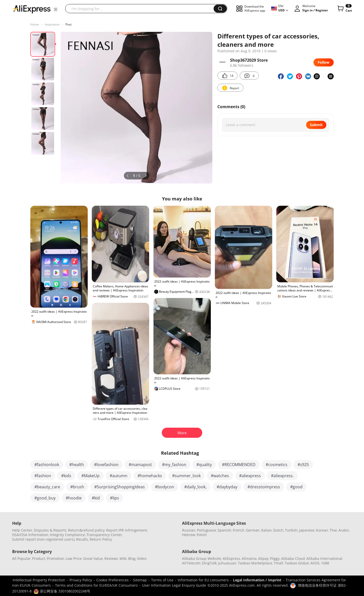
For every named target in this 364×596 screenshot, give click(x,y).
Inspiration (52, 24)
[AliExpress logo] (32, 9)
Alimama (249, 558)
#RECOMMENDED (239, 465)
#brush (77, 487)
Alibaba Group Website (202, 558)
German (253, 530)
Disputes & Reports (50, 530)
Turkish (291, 530)
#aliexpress (250, 476)
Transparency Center (104, 535)
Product (39, 558)
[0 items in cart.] (344, 9)
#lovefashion (106, 465)
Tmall (278, 563)
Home (35, 24)
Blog (132, 558)
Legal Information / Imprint (257, 580)
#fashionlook (47, 465)
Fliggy (275, 558)
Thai (333, 530)
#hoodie (74, 498)
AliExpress (231, 558)
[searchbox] (141, 9)
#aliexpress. (282, 476)
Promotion (55, 558)
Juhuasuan (227, 563)
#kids (66, 476)
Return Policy (101, 539)
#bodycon (165, 487)
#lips (115, 498)
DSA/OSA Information (30, 535)
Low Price (74, 558)
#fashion (43, 476)
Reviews (111, 558)
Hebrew (189, 535)
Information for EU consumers (203, 580)
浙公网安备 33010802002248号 (62, 591)
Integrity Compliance (67, 535)
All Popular (21, 558)
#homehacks (150, 476)
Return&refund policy (86, 530)
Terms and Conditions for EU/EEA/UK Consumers (96, 585)
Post (69, 24)
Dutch (278, 530)
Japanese (307, 530)
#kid (96, 498)
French (239, 530)
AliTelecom (191, 563)
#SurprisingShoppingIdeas (120, 487)
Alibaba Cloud (293, 558)
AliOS (315, 563)
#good (296, 487)
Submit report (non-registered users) (43, 539)
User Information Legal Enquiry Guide (174, 585)
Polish (202, 535)
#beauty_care (47, 487)
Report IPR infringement (127, 530)
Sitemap (140, 580)
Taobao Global (297, 563)
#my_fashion (174, 465)
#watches (220, 476)
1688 (325, 563)
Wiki (123, 558)
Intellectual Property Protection (39, 580)
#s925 (303, 465)
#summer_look (186, 476)
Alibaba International (324, 558)
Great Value (93, 558)
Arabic (344, 530)
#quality (204, 465)
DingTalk (209, 563)
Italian (266, 530)
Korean (322, 530)
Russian (189, 530)
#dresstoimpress (264, 487)
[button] (56, 9)
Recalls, (83, 539)
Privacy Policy (81, 580)
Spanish (224, 530)
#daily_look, (195, 487)
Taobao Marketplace (255, 563)
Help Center (22, 530)
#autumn (119, 476)
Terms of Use (162, 580)
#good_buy (45, 498)
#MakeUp (90, 476)
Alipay (263, 558)
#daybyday (227, 487)
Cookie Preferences (112, 580)
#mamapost (140, 465)
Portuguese (207, 530)
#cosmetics (277, 465)
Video (142, 558)
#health (77, 465)
